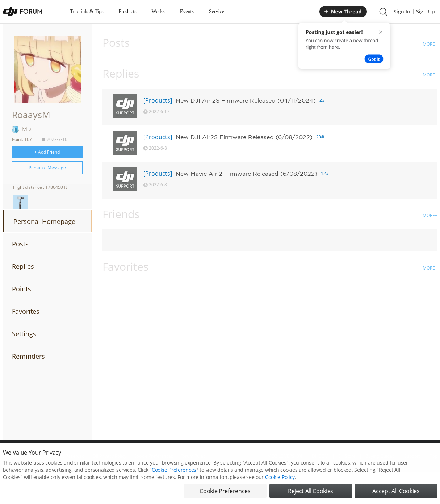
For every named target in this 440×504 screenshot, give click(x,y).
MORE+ (430, 44)
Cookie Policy (280, 485)
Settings (24, 334)
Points (22, 289)
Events (187, 11)
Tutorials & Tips (87, 11)
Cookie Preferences (174, 478)
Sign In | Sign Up (414, 11)
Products (128, 11)
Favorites (26, 311)
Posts (20, 244)
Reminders (28, 356)
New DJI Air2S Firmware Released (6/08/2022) (244, 137)
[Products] (158, 100)
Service (217, 11)
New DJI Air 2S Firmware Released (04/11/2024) (246, 100)
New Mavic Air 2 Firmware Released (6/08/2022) (246, 174)
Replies (23, 266)
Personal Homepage (44, 221)
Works (158, 11)
